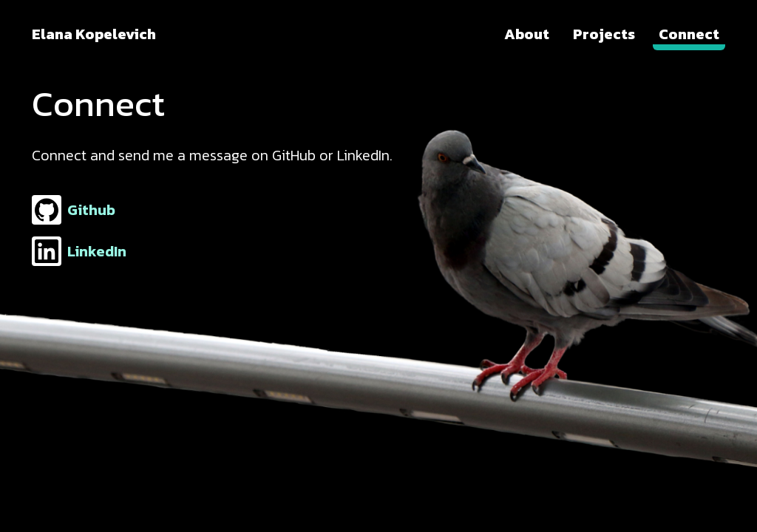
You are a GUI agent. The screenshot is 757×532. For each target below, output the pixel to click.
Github (74, 210)
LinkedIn (79, 251)
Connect (689, 34)
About (527, 34)
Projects (604, 34)
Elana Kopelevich (94, 34)
